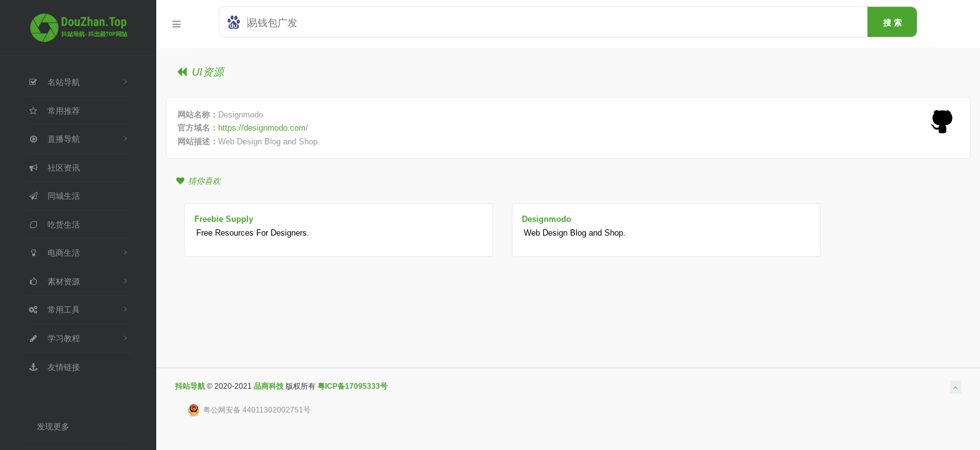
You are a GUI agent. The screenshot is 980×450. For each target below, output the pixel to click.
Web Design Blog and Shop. (575, 232)
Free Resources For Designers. (253, 232)
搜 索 (892, 22)
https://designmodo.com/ (263, 127)
